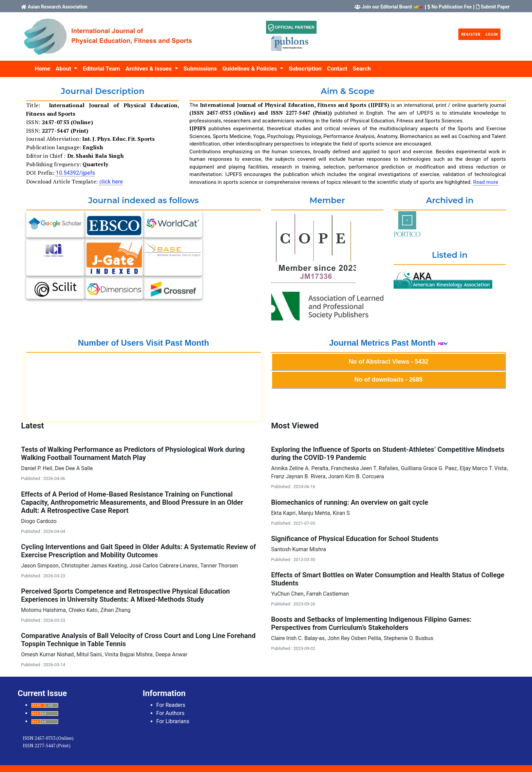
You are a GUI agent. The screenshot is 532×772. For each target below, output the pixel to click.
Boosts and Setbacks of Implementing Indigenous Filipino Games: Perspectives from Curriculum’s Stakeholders (371, 623)
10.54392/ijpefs (75, 173)
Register (471, 34)
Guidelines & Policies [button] (250, 69)
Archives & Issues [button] (149, 69)
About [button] (64, 69)
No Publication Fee (452, 7)
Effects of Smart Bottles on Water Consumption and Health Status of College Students (388, 579)
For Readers (171, 705)
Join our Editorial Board (387, 7)
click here (111, 182)
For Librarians (173, 721)
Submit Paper (495, 7)
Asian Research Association (58, 7)
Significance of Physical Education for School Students (355, 539)
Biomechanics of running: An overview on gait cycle (350, 502)
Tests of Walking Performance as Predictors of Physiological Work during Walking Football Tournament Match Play (133, 453)
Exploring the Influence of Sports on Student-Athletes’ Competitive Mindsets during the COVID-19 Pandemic (388, 453)
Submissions (200, 69)
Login (492, 34)
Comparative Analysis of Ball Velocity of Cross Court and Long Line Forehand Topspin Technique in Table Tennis (138, 640)
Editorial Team (101, 69)
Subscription (305, 69)
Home (42, 69)
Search (362, 69)
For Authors (170, 713)
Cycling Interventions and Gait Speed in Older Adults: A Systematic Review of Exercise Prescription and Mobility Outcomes (138, 551)
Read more (486, 182)
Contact (337, 69)
